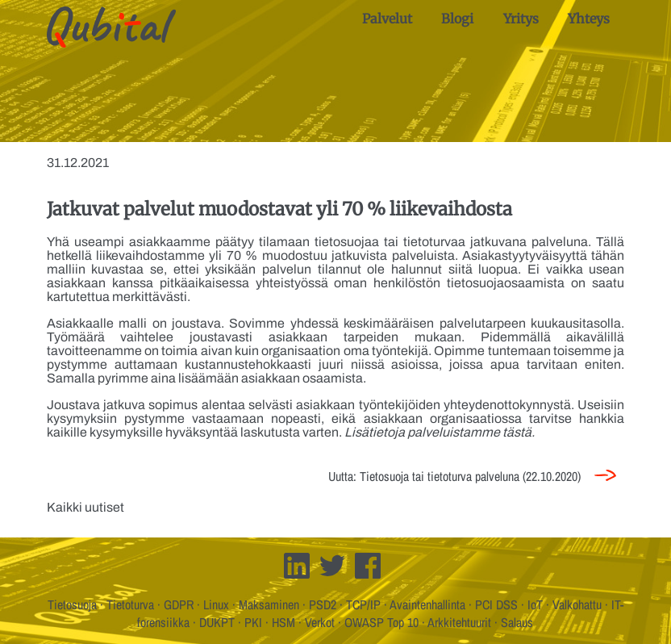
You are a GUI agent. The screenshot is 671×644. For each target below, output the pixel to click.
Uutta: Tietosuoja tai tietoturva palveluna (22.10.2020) (454, 476)
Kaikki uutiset (85, 507)
